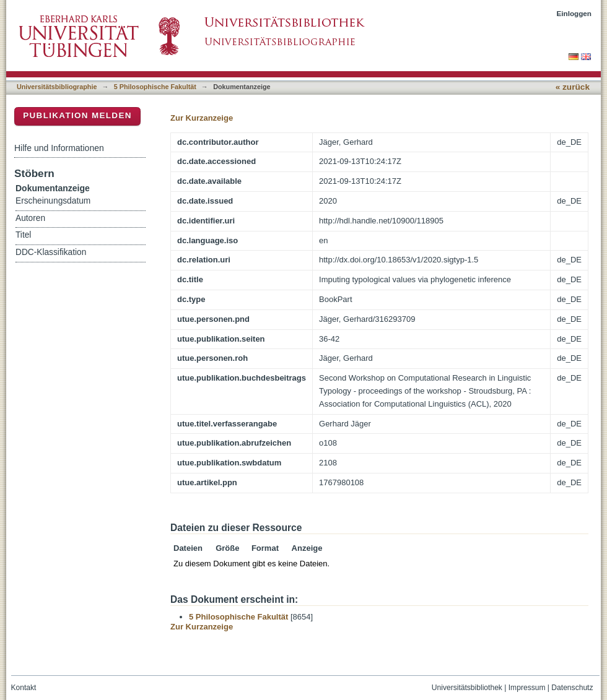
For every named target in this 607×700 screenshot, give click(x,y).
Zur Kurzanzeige (202, 118)
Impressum (527, 688)
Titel (23, 235)
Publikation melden (77, 115)
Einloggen (574, 13)
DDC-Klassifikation (51, 252)
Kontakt (24, 688)
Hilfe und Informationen (59, 148)
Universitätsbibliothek (467, 688)
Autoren (30, 218)
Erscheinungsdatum (53, 201)
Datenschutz (572, 688)
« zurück (573, 87)
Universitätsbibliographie (57, 87)
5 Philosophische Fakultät (155, 87)
